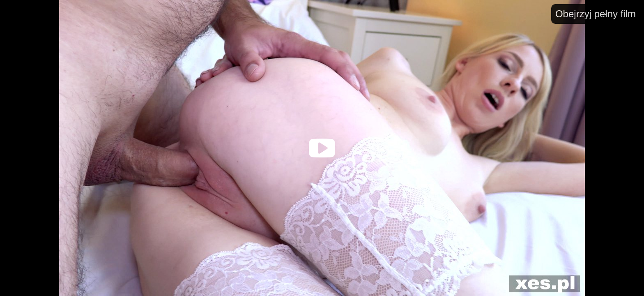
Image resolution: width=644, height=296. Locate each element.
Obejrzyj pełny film (596, 14)
